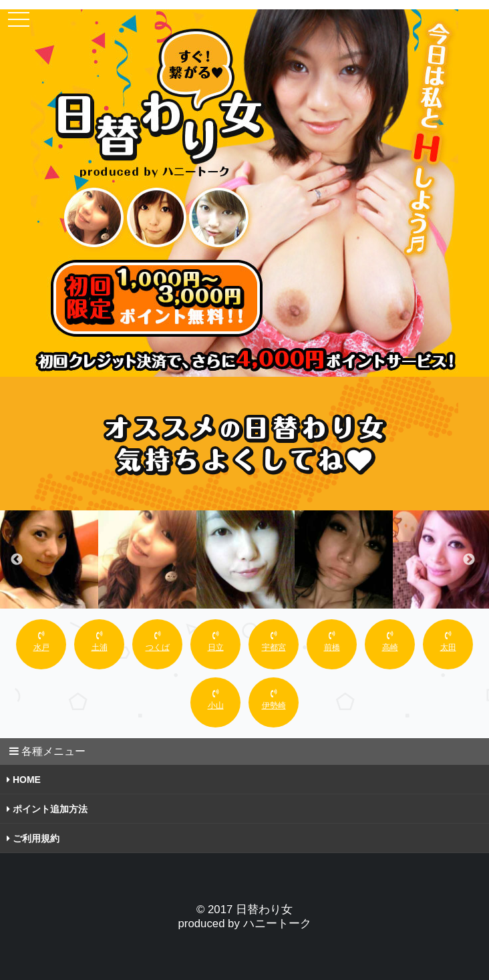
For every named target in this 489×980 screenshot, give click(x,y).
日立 (216, 642)
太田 (448, 642)
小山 (216, 700)
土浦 (100, 642)
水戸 (41, 642)
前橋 (332, 642)
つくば (158, 642)
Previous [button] (17, 560)
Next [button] (469, 560)
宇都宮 (274, 642)
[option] (49, 559)
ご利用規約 (33, 838)
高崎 (390, 642)
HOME (24, 780)
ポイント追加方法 (47, 809)
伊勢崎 (274, 700)
